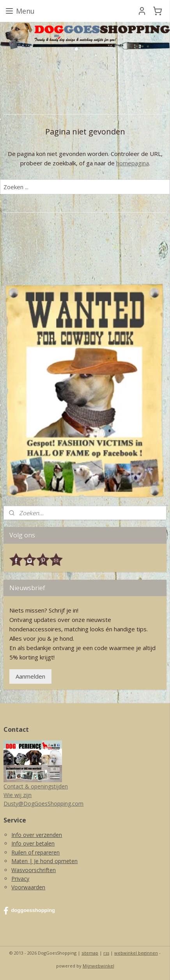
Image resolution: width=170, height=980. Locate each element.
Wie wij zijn (18, 795)
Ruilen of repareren (35, 852)
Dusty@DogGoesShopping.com (43, 804)
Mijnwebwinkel (98, 966)
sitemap (90, 953)
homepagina (133, 163)
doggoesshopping (29, 911)
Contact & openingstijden (36, 786)
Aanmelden (30, 676)
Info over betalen (33, 843)
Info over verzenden (37, 835)
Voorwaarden (28, 887)
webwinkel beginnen (136, 953)
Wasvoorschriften (34, 870)
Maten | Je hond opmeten (44, 861)
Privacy (20, 879)
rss (106, 953)
